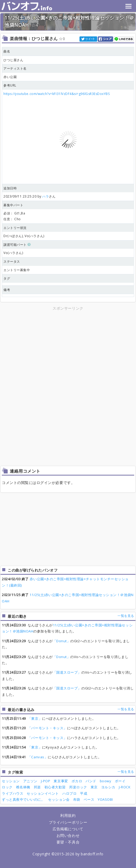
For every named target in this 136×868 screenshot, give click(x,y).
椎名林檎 (23, 787)
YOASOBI (105, 799)
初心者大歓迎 (55, 787)
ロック (7, 787)
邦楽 (37, 787)
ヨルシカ (108, 787)
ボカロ (77, 781)
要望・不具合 (68, 842)
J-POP (46, 781)
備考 (7, 290)
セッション (11, 781)
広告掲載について (68, 829)
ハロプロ (69, 793)
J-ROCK (125, 787)
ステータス (12, 262)
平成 (84, 793)
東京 (94, 787)
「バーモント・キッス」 (47, 728)
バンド (91, 781)
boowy (106, 781)
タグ (7, 278)
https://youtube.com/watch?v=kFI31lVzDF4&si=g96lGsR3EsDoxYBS (57, 94)
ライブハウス (13, 793)
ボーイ (120, 781)
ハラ (46, 196)
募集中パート (13, 205)
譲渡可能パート (17, 245)
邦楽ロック (78, 787)
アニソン (30, 781)
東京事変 (61, 781)
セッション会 (59, 799)
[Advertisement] (68, 349)
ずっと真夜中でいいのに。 (23, 799)
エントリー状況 (15, 228)
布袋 (77, 799)
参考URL (10, 85)
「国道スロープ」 (67, 672)
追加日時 (10, 188)
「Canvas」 (38, 757)
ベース (89, 799)
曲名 (7, 51)
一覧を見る (126, 616)
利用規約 (68, 815)
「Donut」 (62, 641)
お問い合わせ (68, 835)
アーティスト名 (15, 68)
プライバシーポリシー (68, 822)
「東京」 (35, 718)
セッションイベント (43, 793)
